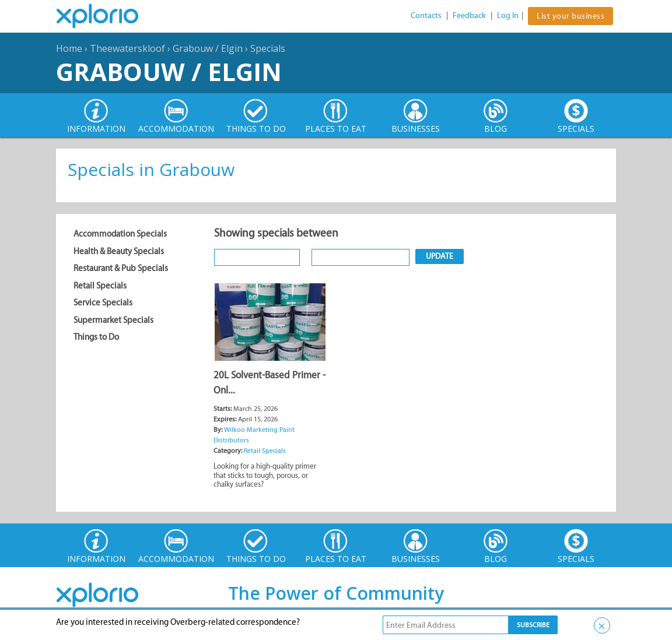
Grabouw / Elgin (208, 48)
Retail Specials (100, 286)
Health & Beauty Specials (119, 251)
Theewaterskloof (127, 48)
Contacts (426, 15)
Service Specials (103, 303)
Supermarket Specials (113, 320)
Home (69, 48)
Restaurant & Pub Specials (121, 268)
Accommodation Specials (120, 234)
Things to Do (96, 337)
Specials (268, 48)
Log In (508, 15)
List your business (570, 16)
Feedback (469, 15)
